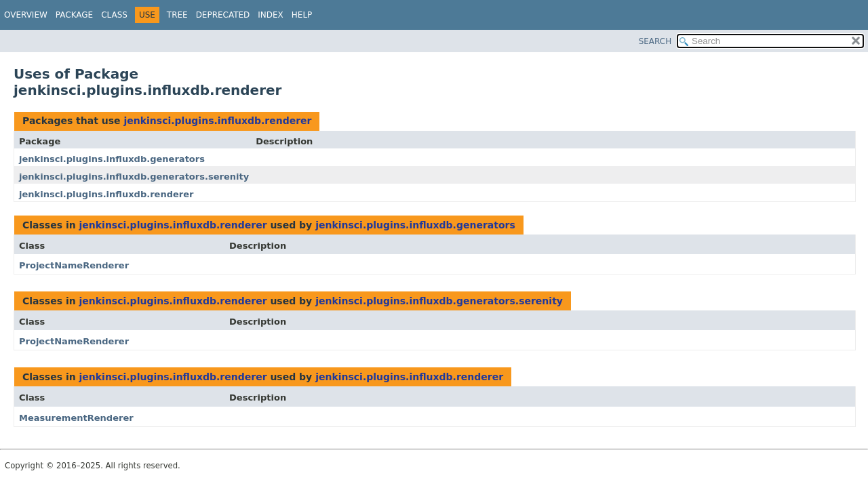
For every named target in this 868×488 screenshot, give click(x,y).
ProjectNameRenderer (74, 265)
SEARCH (655, 41)
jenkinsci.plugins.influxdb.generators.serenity (134, 177)
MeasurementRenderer (76, 418)
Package (74, 15)
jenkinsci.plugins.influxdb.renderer (217, 121)
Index (271, 15)
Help (302, 15)
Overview (26, 15)
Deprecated (223, 15)
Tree (177, 15)
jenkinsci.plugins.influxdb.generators (112, 159)
